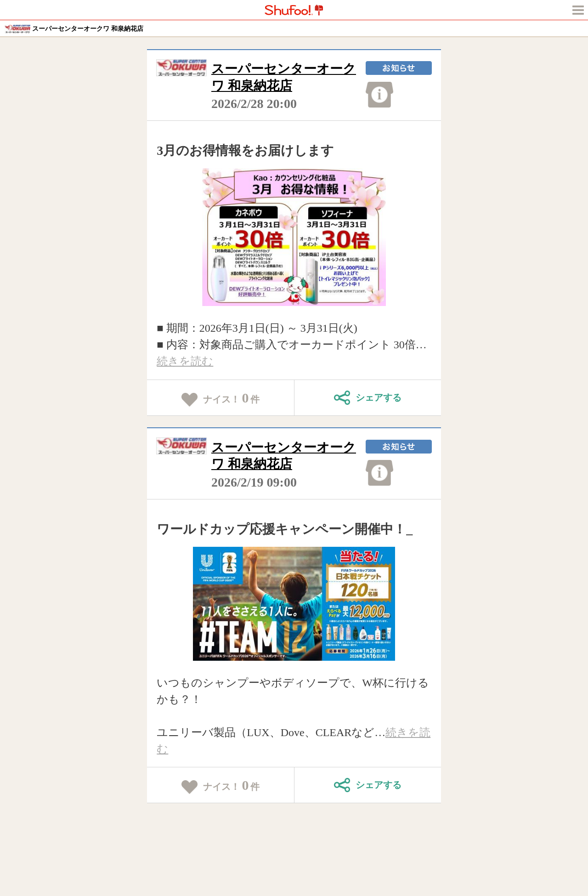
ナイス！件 (221, 398)
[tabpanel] (294, 237)
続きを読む (185, 361)
